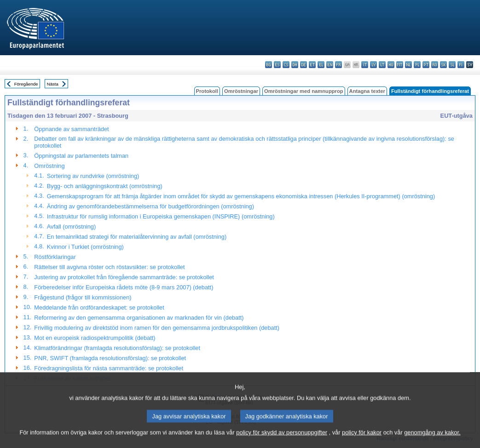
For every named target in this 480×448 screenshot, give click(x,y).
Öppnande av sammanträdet (71, 129)
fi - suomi (461, 65)
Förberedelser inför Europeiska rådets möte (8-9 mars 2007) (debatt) (124, 287)
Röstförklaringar (55, 257)
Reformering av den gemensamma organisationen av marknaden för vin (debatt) (139, 318)
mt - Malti (400, 65)
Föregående (26, 84)
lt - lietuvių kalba (382, 65)
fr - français (338, 65)
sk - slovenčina (443, 65)
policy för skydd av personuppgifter (282, 440)
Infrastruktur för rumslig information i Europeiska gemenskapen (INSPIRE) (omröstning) (161, 216)
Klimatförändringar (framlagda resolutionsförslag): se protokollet (117, 348)
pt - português (426, 65)
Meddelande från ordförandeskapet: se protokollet (99, 307)
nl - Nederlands (408, 65)
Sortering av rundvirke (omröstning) (93, 176)
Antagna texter (367, 91)
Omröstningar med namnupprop (304, 91)
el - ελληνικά (321, 65)
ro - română (435, 65)
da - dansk (295, 65)
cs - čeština (286, 65)
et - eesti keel (312, 65)
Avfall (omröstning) (71, 227)
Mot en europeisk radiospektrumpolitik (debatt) (95, 338)
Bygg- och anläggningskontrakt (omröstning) (105, 186)
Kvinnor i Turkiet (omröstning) (85, 247)
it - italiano (365, 65)
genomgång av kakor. (432, 440)
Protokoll (207, 91)
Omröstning (49, 166)
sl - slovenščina (452, 65)
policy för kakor (362, 440)
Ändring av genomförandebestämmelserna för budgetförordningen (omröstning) (150, 206)
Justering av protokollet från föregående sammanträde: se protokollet (124, 277)
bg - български (269, 65)
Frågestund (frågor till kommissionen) (83, 297)
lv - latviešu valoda (373, 65)
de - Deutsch (304, 65)
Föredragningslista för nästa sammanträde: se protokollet (109, 368)
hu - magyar (391, 65)
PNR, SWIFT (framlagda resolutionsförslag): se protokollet (110, 358)
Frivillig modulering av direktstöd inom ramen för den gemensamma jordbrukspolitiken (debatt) (157, 328)
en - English (330, 65)
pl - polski (417, 65)
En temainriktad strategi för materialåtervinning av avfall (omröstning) (137, 237)
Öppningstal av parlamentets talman (81, 156)
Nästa (53, 84)
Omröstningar (241, 91)
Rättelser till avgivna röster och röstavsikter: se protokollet (109, 267)
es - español (277, 65)
